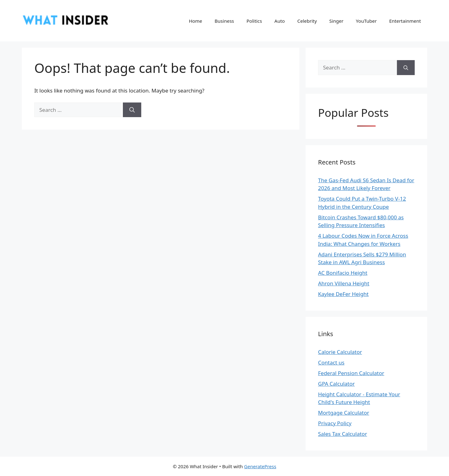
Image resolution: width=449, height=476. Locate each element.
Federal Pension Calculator (351, 373)
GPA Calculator (336, 384)
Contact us (331, 362)
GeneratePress (260, 466)
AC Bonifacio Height (343, 273)
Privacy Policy (335, 423)
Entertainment (405, 21)
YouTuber (366, 21)
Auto (280, 21)
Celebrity (307, 21)
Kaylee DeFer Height (343, 294)
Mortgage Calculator (344, 413)
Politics (254, 21)
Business (224, 21)
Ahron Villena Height (344, 283)
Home (196, 21)
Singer (336, 21)
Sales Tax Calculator (343, 434)
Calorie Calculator (340, 352)
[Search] (132, 110)
